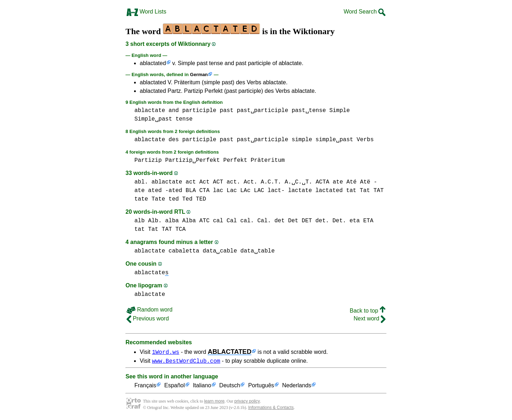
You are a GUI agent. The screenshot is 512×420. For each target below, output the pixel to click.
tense (184, 119)
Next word (370, 318)
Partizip (148, 160)
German (199, 75)
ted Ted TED (187, 199)
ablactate (150, 111)
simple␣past (334, 140)
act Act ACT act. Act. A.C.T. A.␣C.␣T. (249, 182)
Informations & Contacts (271, 409)
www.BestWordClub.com (186, 362)
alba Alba (180, 221)
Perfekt (235, 160)
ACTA (322, 182)
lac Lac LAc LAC (239, 191)
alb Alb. (148, 221)
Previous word (148, 318)
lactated (329, 191)
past (226, 111)
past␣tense (309, 111)
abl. (141, 182)
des (174, 140)
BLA (191, 191)
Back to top (368, 311)
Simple (340, 111)
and (174, 111)
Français (145, 387)
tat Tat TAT (365, 191)
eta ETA (361, 221)
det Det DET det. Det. (310, 221)
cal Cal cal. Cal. (242, 221)
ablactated (153, 63)
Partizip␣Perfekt (192, 160)
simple (302, 140)
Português (261, 387)
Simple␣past (153, 119)
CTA (204, 191)
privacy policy (247, 402)
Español (175, 387)
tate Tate (150, 199)
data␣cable (220, 251)
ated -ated (165, 191)
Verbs (365, 140)
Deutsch (230, 387)
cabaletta (184, 251)
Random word (150, 310)
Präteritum (268, 160)
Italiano (202, 387)
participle (199, 111)
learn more (214, 402)
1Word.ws (166, 352)
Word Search (364, 12)
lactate (300, 191)
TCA (180, 229)
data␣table (257, 251)
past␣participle (262, 111)
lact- (276, 191)
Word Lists (146, 12)
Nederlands (297, 387)
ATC (204, 221)
